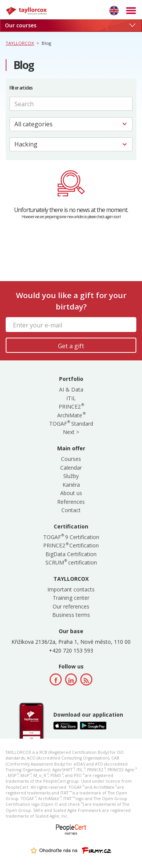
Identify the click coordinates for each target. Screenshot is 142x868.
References (71, 502)
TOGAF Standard (71, 424)
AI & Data (71, 389)
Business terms (71, 615)
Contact (71, 510)
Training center (71, 598)
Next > (71, 432)
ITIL (71, 398)
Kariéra (71, 485)
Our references (71, 606)
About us (71, 493)
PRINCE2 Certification (71, 545)
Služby (71, 476)
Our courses (70, 25)
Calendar (71, 468)
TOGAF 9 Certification (71, 537)
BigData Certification (71, 554)
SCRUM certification (71, 562)
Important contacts (71, 589)
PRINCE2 (71, 406)
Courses (71, 459)
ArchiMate (71, 415)
